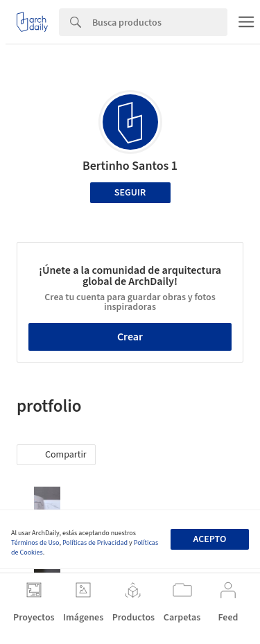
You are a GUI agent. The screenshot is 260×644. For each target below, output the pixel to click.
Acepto (209, 539)
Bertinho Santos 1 (130, 166)
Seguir (130, 193)
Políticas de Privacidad (95, 543)
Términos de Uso (35, 543)
